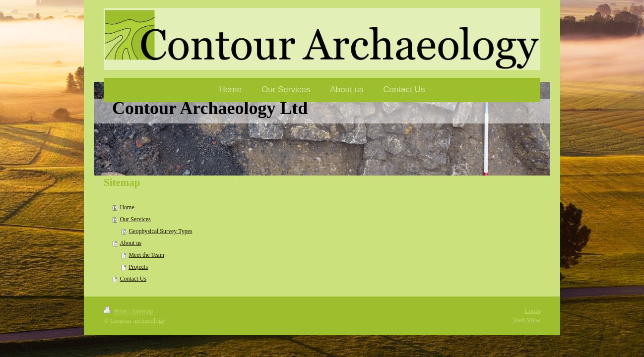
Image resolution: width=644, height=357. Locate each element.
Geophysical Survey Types (160, 231)
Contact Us (133, 279)
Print (116, 311)
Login (532, 311)
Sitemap (142, 311)
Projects (138, 267)
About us (130, 243)
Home (127, 207)
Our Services (135, 219)
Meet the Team (146, 255)
